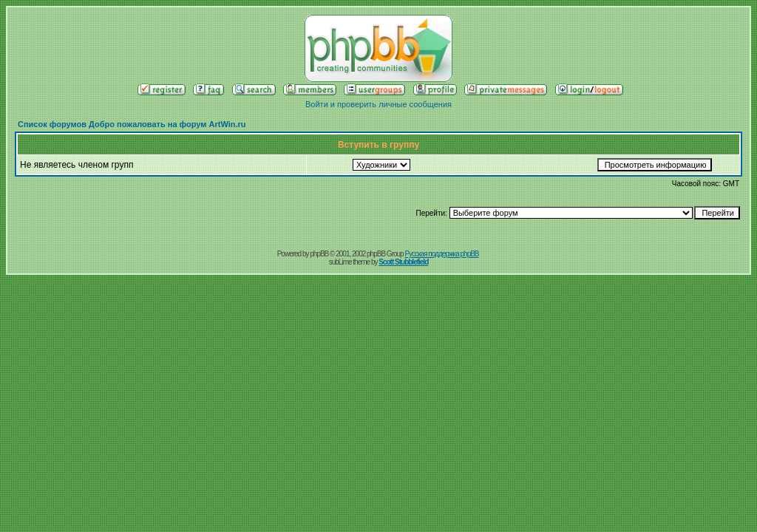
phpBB (319, 254)
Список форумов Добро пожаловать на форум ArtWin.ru (132, 124)
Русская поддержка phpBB (441, 254)
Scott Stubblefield (403, 262)
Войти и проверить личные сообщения (378, 104)
